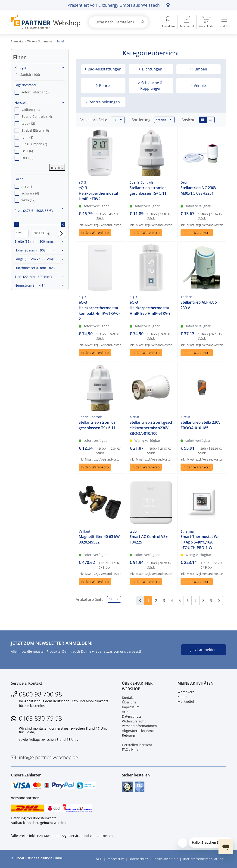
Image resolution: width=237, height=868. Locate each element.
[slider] (16, 224)
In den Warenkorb (95, 233)
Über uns (129, 702)
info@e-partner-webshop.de (48, 757)
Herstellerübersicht (137, 745)
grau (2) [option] (27, 186)
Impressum (131, 707)
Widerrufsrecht (134, 721)
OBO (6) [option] (27, 158)
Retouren (129, 735)
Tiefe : (33, 277)
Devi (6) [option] (27, 151)
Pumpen (199, 69)
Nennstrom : (30, 285)
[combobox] (118, 22)
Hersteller (39, 103)
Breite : (34, 241)
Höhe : (34, 250)
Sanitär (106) (30, 75)
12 (117, 120)
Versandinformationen (139, 726)
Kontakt (128, 698)
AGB (125, 712)
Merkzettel (186, 701)
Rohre (104, 86)
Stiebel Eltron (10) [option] (35, 130)
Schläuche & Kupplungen (152, 86)
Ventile (199, 86)
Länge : (34, 259)
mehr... (57, 167)
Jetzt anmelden (204, 650)
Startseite (17, 41)
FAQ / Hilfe (130, 749)
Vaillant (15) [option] (31, 110)
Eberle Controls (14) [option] (37, 116)
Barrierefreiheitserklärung (203, 859)
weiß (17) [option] (28, 200)
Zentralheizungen (104, 102)
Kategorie (39, 68)
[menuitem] (187, 22)
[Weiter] (219, 601)
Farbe (39, 179)
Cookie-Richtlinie (165, 859)
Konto (182, 697)
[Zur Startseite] (44, 22)
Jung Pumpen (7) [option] (34, 144)
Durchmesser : (39, 268)
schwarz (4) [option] (30, 193)
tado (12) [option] (28, 123)
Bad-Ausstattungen (104, 69)
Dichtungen (152, 69)
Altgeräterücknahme (138, 731)
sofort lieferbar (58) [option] (36, 92)
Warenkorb (186, 692)
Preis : (34, 211)
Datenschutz (132, 716)
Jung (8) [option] (27, 137)
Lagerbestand (39, 85)
